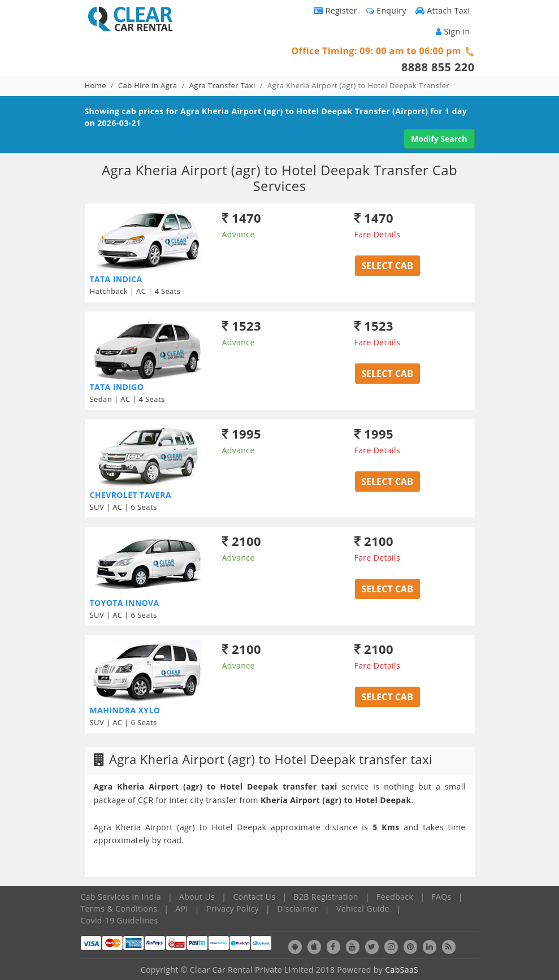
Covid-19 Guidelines (120, 920)
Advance (239, 234)
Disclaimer (297, 909)
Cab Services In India (121, 897)
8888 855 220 (438, 67)
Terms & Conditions (119, 909)
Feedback (395, 897)
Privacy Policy (233, 909)
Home (96, 85)
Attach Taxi (443, 10)
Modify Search (439, 139)
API (181, 909)
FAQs (441, 897)
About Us (197, 897)
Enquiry (386, 10)
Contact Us (254, 897)
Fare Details (378, 234)
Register (335, 10)
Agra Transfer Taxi (222, 85)
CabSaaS (402, 970)
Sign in (453, 31)
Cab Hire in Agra (148, 85)
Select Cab (387, 266)
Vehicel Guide (363, 909)
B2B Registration (326, 897)
